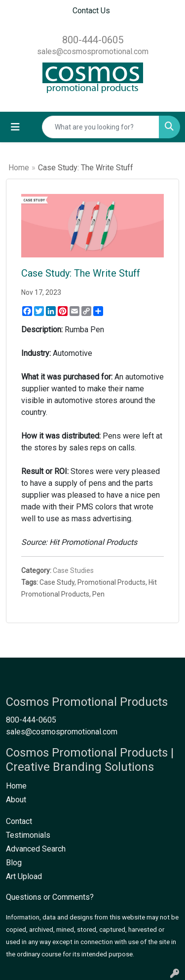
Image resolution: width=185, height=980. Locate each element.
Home (19, 168)
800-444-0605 (93, 40)
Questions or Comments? (50, 897)
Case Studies (73, 570)
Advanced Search (36, 849)
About (16, 800)
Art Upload (24, 876)
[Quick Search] (101, 127)
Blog (14, 863)
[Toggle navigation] (15, 127)
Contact (19, 821)
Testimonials (28, 835)
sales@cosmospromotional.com (93, 51)
